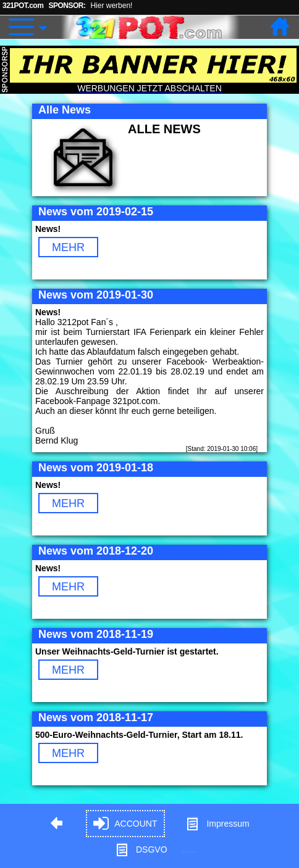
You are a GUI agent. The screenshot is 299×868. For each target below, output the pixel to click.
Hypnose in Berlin (189, 852)
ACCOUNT (125, 824)
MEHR (68, 247)
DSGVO (141, 850)
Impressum (217, 824)
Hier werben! (111, 6)
